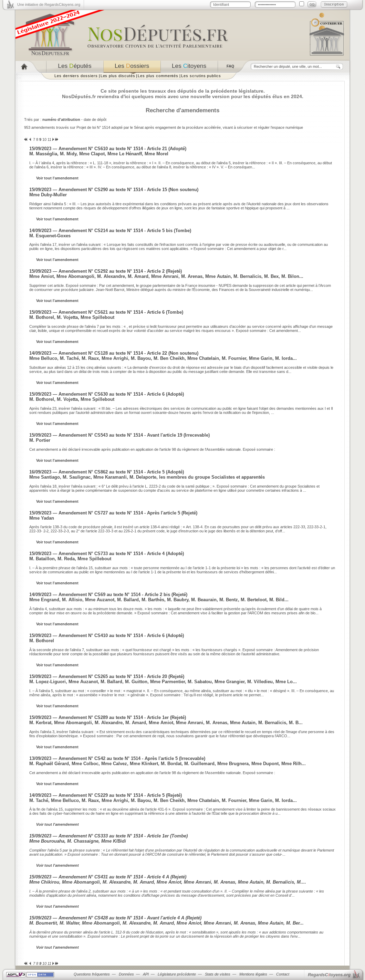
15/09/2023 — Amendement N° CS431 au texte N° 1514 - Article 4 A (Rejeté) (108, 877)
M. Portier (40, 440)
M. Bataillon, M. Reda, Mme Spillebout (70, 559)
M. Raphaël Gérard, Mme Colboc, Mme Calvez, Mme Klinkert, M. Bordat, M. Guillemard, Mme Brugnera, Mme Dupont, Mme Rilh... (168, 764)
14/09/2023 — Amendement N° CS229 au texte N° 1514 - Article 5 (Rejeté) (106, 795)
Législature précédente (177, 974)
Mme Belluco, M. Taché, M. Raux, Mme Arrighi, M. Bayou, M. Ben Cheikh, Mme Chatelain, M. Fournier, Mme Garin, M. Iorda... (163, 358)
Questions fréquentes (92, 974)
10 (44, 139)
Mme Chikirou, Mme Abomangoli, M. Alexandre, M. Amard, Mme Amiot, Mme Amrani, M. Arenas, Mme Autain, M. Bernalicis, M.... (168, 882)
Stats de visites (218, 974)
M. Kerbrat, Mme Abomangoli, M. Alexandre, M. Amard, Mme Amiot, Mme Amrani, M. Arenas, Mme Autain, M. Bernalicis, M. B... (166, 723)
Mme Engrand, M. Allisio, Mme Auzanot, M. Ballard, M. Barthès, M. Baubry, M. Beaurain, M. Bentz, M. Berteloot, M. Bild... (159, 600)
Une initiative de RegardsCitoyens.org (49, 4)
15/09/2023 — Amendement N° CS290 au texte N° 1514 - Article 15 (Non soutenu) (114, 190)
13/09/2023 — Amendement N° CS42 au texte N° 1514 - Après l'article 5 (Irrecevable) (117, 758)
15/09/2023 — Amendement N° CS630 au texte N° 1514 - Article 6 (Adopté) (107, 394)
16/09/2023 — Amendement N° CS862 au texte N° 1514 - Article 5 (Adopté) (107, 472)
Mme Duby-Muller (48, 195)
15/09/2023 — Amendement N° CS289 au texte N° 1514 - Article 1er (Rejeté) (108, 717)
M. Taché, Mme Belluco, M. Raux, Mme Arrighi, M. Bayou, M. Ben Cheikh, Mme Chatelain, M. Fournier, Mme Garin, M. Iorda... (163, 800)
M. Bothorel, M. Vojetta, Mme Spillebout (72, 317)
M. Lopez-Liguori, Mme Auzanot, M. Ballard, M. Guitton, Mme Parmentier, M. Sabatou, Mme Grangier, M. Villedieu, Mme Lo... (163, 682)
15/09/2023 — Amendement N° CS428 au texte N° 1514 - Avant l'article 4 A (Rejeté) (115, 918)
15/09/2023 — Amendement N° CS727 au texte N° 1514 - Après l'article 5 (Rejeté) (113, 513)
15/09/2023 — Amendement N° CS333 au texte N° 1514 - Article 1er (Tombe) (108, 836)
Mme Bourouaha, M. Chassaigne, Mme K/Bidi (78, 841)
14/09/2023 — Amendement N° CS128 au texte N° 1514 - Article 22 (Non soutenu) (114, 353)
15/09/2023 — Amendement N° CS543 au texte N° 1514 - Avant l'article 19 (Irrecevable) (119, 435)
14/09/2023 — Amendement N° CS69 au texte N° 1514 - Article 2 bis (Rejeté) (108, 595)
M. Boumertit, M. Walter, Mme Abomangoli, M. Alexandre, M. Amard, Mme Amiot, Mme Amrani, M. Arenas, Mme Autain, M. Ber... (166, 923)
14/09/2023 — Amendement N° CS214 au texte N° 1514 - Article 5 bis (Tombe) (110, 231)
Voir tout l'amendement (57, 178)
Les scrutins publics (201, 76)
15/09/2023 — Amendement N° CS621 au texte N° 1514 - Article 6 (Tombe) (106, 312)
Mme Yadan (42, 518)
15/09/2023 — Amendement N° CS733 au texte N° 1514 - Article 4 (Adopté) (107, 554)
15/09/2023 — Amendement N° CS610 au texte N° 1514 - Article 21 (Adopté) (108, 149)
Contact (283, 974)
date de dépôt (95, 119)
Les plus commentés (158, 76)
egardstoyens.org (329, 975)
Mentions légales (253, 974)
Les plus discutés (118, 76)
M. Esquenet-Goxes (50, 236)
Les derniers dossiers (76, 76)
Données (126, 974)
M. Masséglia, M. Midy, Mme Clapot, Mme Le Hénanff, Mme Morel (99, 154)
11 (49, 139)
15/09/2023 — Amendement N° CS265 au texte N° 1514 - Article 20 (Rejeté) (107, 676)
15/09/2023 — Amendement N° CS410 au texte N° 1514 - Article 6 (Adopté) (107, 635)
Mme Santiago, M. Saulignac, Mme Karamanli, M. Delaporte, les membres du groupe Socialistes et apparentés (147, 477)
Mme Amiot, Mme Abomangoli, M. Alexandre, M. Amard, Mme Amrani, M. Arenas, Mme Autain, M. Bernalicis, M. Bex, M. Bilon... (166, 276)
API (146, 974)
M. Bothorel (42, 641)
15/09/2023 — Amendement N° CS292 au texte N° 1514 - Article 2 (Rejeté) (106, 271)
